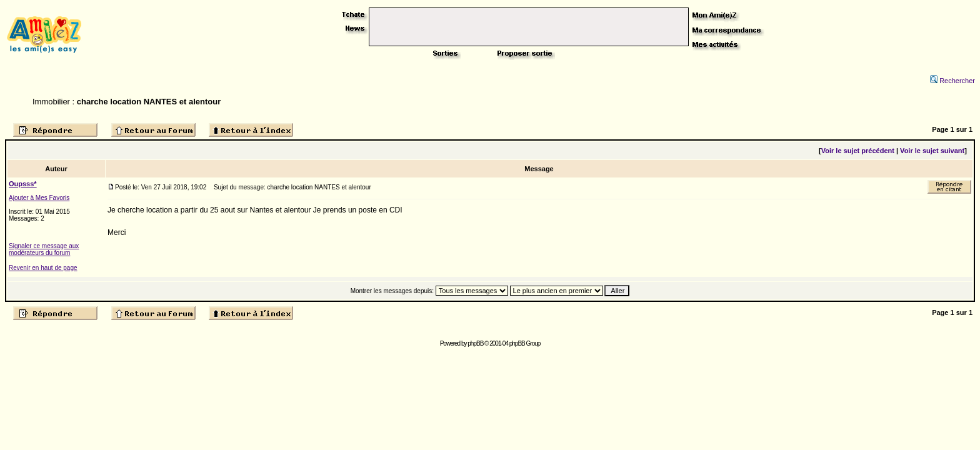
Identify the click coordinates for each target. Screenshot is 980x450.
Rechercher (952, 81)
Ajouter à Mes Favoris (39, 198)
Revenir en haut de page (43, 268)
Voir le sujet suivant (932, 151)
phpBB (475, 343)
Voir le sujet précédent (858, 151)
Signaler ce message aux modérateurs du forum (44, 249)
